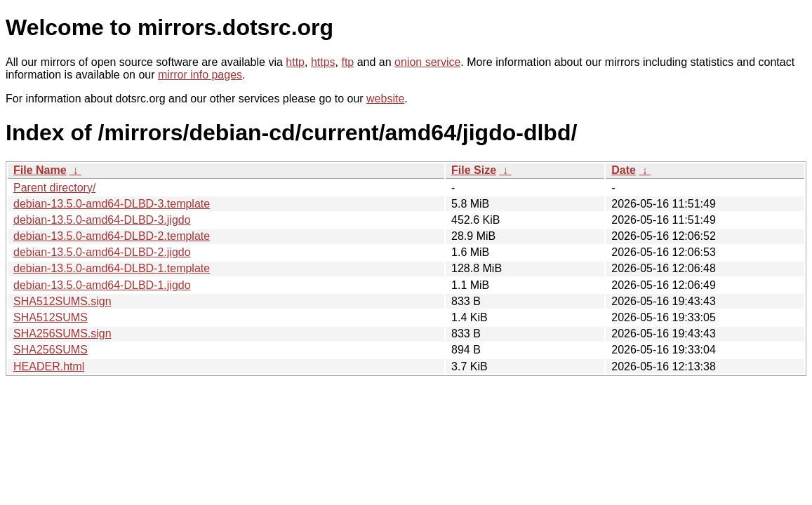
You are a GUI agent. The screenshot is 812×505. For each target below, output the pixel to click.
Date (624, 170)
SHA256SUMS (51, 350)
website (385, 99)
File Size (474, 170)
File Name (40, 170)
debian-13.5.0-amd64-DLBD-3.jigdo (102, 220)
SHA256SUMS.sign (62, 334)
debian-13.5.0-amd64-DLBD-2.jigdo (102, 252)
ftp (347, 62)
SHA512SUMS (51, 317)
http (295, 62)
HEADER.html (49, 366)
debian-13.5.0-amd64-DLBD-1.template (112, 268)
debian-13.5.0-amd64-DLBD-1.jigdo (102, 285)
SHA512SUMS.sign (62, 301)
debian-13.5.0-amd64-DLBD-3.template (112, 204)
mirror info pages (200, 75)
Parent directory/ (54, 188)
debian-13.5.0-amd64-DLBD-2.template (112, 236)
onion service (427, 62)
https (323, 62)
